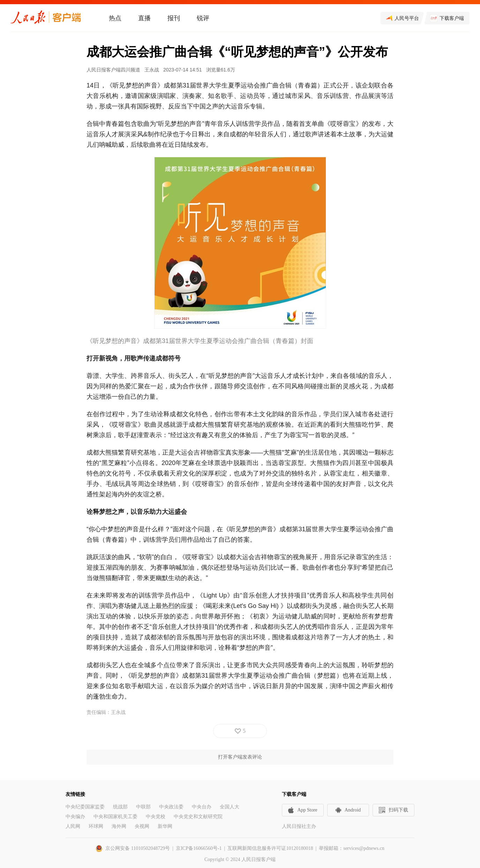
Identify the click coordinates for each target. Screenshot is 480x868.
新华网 (165, 826)
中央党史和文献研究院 (198, 817)
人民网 (73, 826)
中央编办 (75, 817)
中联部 (143, 807)
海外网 (119, 826)
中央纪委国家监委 (85, 807)
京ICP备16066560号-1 (199, 848)
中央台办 (202, 807)
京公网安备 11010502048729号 (138, 848)
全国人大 (230, 807)
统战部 (120, 807)
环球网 (96, 826)
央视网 (142, 826)
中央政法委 (171, 807)
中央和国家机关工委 (115, 817)
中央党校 (156, 817)
